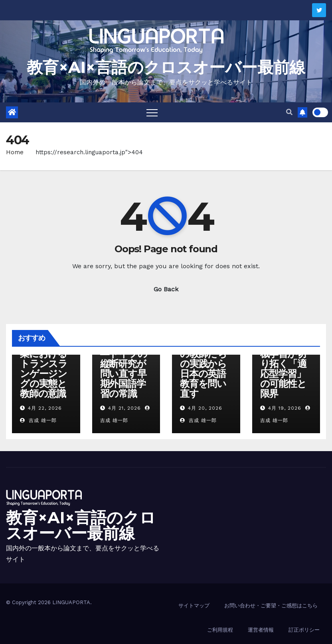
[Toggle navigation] (152, 112)
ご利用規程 (220, 630)
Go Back (166, 289)
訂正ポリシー (304, 630)
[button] (289, 112)
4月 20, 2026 (205, 408)
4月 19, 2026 (285, 408)
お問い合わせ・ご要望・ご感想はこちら (271, 606)
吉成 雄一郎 (38, 420)
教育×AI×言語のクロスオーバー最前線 (166, 67)
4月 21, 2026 (125, 408)
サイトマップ (194, 606)
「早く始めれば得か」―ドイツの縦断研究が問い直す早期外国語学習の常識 (124, 364)
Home (15, 152)
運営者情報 (261, 630)
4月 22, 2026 (45, 408)
